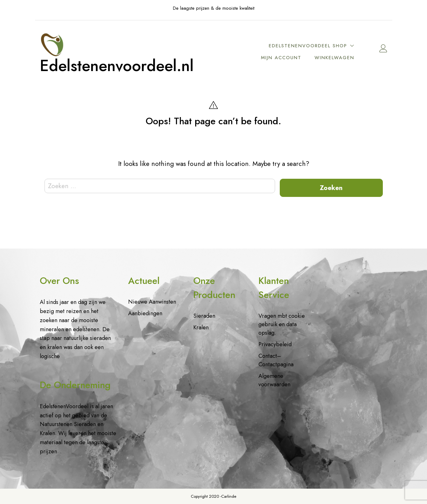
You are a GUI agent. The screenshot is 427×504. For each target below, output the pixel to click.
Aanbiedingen (145, 313)
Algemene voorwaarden (274, 380)
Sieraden (204, 316)
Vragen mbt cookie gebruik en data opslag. (282, 324)
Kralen (201, 327)
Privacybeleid (275, 344)
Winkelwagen (334, 58)
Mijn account (281, 58)
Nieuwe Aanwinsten (152, 302)
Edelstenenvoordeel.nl (117, 66)
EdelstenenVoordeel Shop (308, 46)
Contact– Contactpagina (276, 360)
